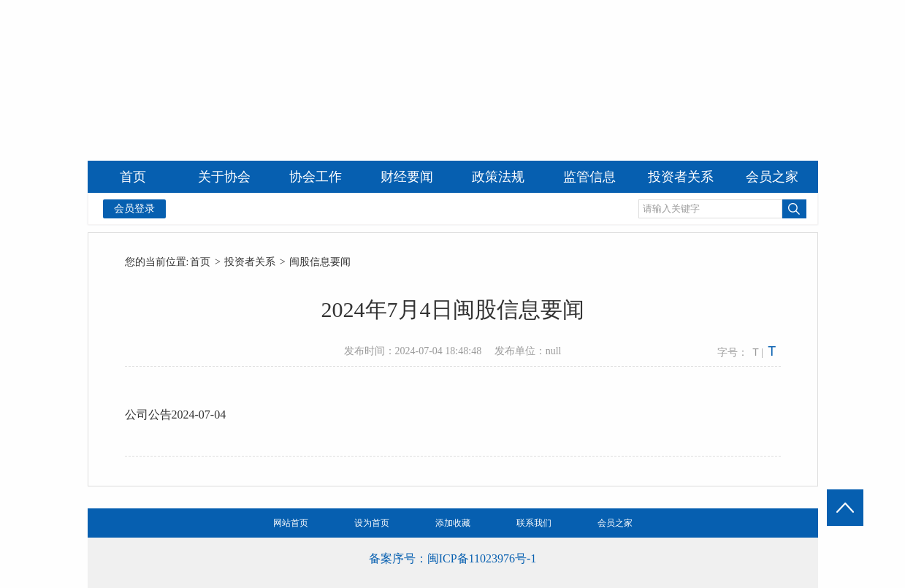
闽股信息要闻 (320, 262)
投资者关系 (250, 262)
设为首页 (372, 523)
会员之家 (615, 523)
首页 (200, 262)
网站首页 (291, 523)
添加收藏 (453, 523)
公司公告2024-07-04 (176, 415)
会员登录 (134, 209)
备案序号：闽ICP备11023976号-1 (453, 558)
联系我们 (534, 523)
